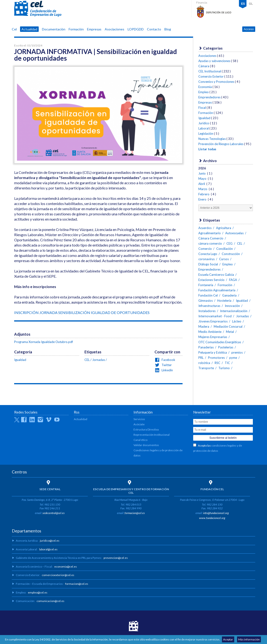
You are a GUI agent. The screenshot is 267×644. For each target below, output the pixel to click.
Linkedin (167, 370)
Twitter (166, 365)
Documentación (54, 29)
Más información (249, 639)
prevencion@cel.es (116, 558)
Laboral (204, 128)
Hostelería (224, 301)
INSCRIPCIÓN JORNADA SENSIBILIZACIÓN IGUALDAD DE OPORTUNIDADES (82, 312)
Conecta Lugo (208, 254)
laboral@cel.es (48, 549)
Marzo (203, 189)
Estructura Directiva (146, 429)
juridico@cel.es (50, 541)
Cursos (224, 259)
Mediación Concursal (228, 326)
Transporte (206, 368)
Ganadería (229, 295)
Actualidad (29, 29)
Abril (202, 184)
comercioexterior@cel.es (58, 575)
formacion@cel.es (135, 513)
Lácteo (237, 321)
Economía (205, 87)
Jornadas (99, 360)
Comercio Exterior (211, 76)
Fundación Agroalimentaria (217, 290)
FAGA (233, 280)
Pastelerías (226, 347)
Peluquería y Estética (213, 352)
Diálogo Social (208, 264)
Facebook (168, 360)
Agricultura (224, 228)
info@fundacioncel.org (216, 513)
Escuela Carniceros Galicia (216, 275)
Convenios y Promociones (216, 82)
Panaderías (206, 347)
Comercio (205, 249)
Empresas (94, 29)
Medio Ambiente (210, 332)
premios (237, 352)
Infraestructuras (209, 306)
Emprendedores (209, 97)
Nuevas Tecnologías (212, 139)
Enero (203, 199)
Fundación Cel (208, 295)
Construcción (231, 254)
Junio (202, 173)
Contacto (154, 29)
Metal (230, 332)
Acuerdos (205, 228)
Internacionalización (234, 311)
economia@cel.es (66, 567)
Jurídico (204, 123)
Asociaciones (115, 29)
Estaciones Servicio (211, 280)
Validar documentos (146, 445)
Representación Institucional (152, 435)
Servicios (139, 419)
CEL (38, 9)
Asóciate (139, 424)
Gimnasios (206, 301)
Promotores (216, 358)
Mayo (203, 179)
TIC (227, 363)
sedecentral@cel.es (54, 513)
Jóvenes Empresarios (213, 321)
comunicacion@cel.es (50, 601)
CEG (229, 243)
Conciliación (225, 249)
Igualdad (20, 360)
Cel (14, 29)
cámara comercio (210, 243)
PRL (201, 358)
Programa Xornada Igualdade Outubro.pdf (44, 342)
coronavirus (207, 259)
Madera (204, 326)
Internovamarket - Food (215, 316)
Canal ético (140, 440)
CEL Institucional (210, 71)
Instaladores (207, 311)
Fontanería (206, 285)
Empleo (204, 92)
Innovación (232, 306)
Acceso (249, 29)
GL (251, 4)
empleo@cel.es (38, 592)
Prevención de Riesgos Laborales (221, 144)
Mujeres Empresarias (213, 337)
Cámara (204, 66)
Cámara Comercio (211, 238)
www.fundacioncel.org (212, 518)
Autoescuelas (234, 233)
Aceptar (228, 639)
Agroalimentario (210, 233)
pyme (233, 358)
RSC (217, 363)
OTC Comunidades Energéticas (220, 342)
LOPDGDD (136, 29)
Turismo (224, 368)
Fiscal (202, 108)
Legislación (206, 134)
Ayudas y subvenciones (214, 61)
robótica (204, 363)
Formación (76, 29)
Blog (168, 29)
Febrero (204, 194)
